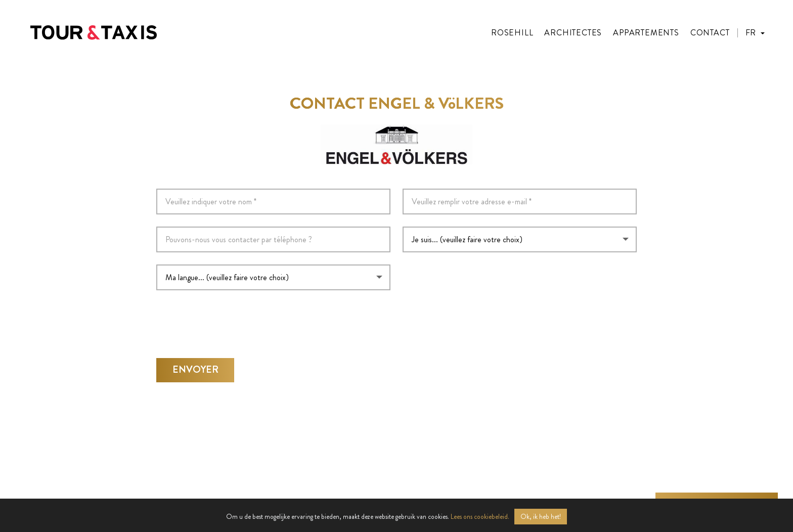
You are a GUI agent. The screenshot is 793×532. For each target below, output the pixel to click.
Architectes (573, 33)
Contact (710, 33)
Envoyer (195, 366)
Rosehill (512, 33)
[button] (755, 33)
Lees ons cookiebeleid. (480, 517)
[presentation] (233, 319)
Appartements (646, 33)
